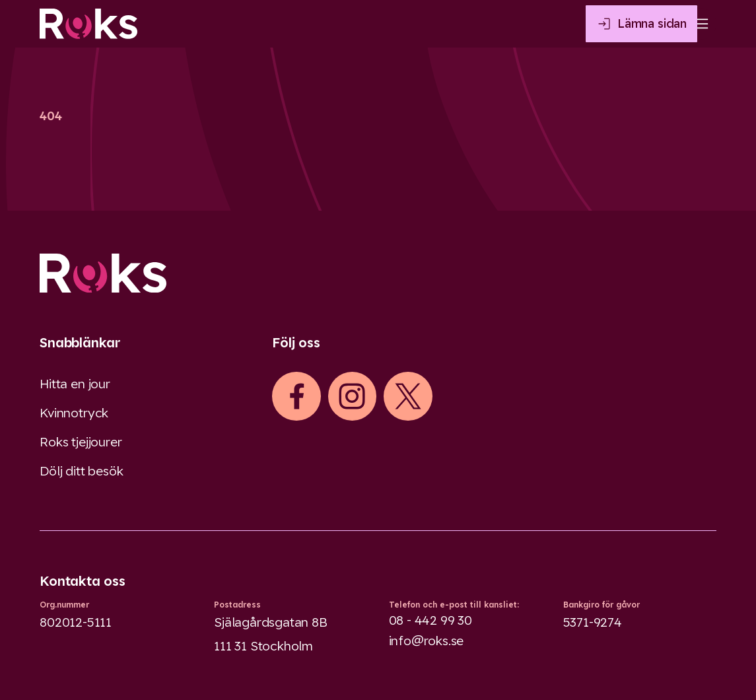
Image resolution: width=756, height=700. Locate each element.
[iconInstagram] (352, 396)
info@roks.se (427, 641)
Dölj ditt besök (81, 471)
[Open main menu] (701, 24)
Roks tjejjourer (81, 442)
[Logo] (378, 273)
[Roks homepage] (88, 24)
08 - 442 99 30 (430, 620)
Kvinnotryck (74, 413)
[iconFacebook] (296, 396)
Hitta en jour (75, 384)
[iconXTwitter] (408, 396)
